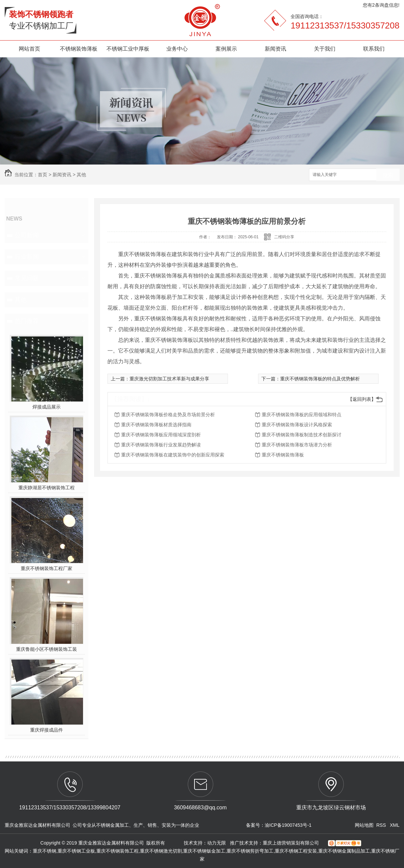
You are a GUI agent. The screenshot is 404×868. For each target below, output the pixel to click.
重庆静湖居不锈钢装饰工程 (47, 488)
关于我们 (325, 49)
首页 (43, 175)
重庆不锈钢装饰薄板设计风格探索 (297, 425)
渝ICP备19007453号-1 (288, 825)
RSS (382, 825)
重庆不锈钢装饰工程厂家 (47, 568)
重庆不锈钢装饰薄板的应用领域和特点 (302, 415)
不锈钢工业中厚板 (128, 49)
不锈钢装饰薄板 (79, 49)
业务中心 (177, 49)
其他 (81, 175)
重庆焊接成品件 (47, 730)
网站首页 (29, 49)
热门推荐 (27, 321)
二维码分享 (284, 237)
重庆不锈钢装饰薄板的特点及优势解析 (320, 379)
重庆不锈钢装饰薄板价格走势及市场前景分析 (168, 415)
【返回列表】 (362, 399)
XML (395, 825)
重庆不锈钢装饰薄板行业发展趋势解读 (161, 445)
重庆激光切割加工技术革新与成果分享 (169, 379)
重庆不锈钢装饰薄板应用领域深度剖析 (161, 435)
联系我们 (374, 49)
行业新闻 (27, 257)
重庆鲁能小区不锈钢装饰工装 (47, 649)
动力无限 (217, 843)
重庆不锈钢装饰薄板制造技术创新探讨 (302, 435)
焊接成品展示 (47, 407)
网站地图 (364, 825)
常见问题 (27, 278)
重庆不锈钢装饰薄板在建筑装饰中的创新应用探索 (173, 455)
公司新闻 (27, 235)
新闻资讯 (275, 49)
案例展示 (226, 49)
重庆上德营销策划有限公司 (292, 843)
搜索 (388, 175)
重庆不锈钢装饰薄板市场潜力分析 (297, 445)
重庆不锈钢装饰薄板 (283, 455)
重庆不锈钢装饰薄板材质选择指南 (156, 425)
